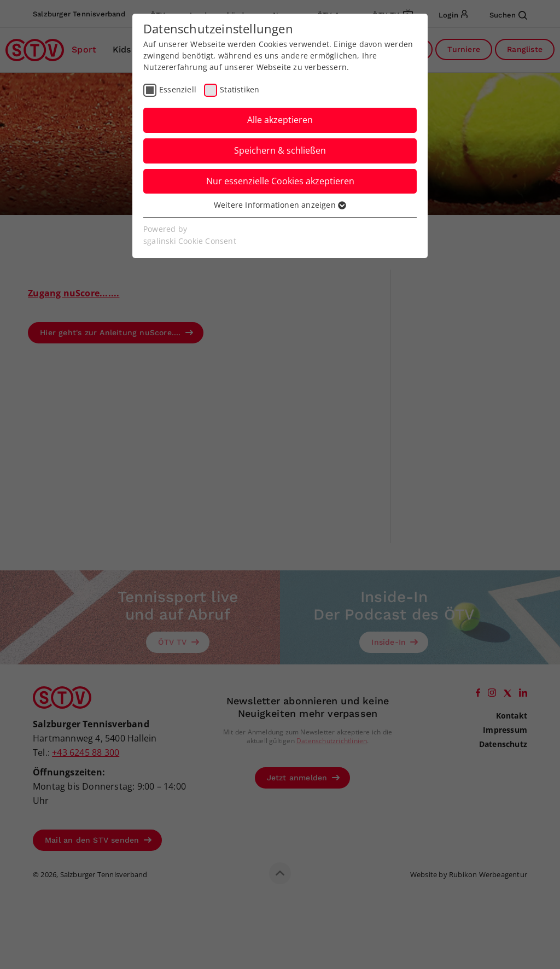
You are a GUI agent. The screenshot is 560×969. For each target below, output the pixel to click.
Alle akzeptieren (280, 120)
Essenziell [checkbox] (178, 89)
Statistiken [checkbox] (240, 89)
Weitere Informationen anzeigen (280, 205)
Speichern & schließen (280, 150)
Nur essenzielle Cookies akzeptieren (280, 181)
